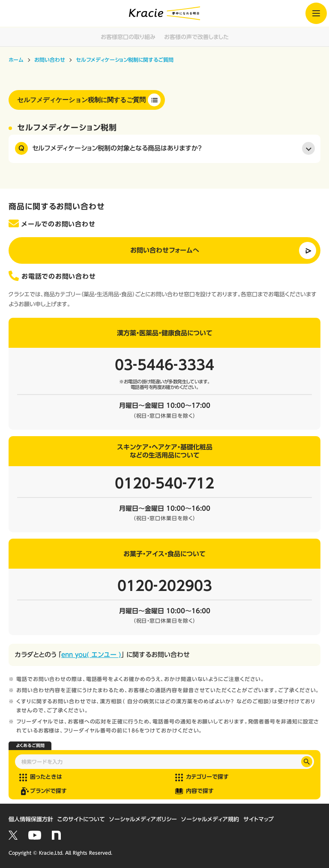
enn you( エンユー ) (91, 655)
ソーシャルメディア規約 (210, 819)
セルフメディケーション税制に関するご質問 (81, 100)
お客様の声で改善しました (196, 37)
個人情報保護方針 (31, 819)
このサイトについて (81, 819)
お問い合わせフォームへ (165, 250)
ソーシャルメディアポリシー (143, 819)
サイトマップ (259, 819)
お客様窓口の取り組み (128, 37)
